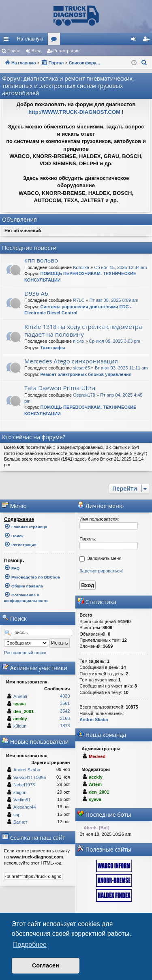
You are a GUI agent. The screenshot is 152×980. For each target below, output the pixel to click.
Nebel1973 (24, 785)
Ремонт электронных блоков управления (86, 374)
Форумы (56, 41)
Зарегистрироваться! (101, 571)
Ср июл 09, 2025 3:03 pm (114, 341)
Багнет (20, 822)
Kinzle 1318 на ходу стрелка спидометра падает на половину (83, 330)
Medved (97, 756)
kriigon (20, 792)
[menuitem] (146, 39)
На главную (30, 39)
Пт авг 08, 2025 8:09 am (114, 300)
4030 (65, 696)
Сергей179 (84, 395)
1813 (65, 726)
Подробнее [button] (30, 945)
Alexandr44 (25, 807)
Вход (37, 51)
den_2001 (24, 711)
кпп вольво (41, 260)
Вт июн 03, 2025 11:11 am (121, 368)
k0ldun (20, 726)
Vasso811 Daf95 (30, 777)
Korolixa (81, 267)
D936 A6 (36, 293)
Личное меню (101, 506)
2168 (65, 718)
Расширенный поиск (25, 653)
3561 (65, 703)
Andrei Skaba (27, 770)
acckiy (20, 719)
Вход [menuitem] (136, 41)
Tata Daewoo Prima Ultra (60, 388)
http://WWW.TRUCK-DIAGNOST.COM (74, 112)
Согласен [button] (46, 965)
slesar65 (81, 368)
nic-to (78, 341)
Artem (95, 784)
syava (20, 704)
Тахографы (53, 348)
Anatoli (20, 696)
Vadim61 (22, 800)
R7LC (79, 300)
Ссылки (8, 41)
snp (17, 815)
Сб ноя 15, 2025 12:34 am (120, 267)
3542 (65, 711)
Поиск (13, 51)
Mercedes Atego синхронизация (71, 361)
